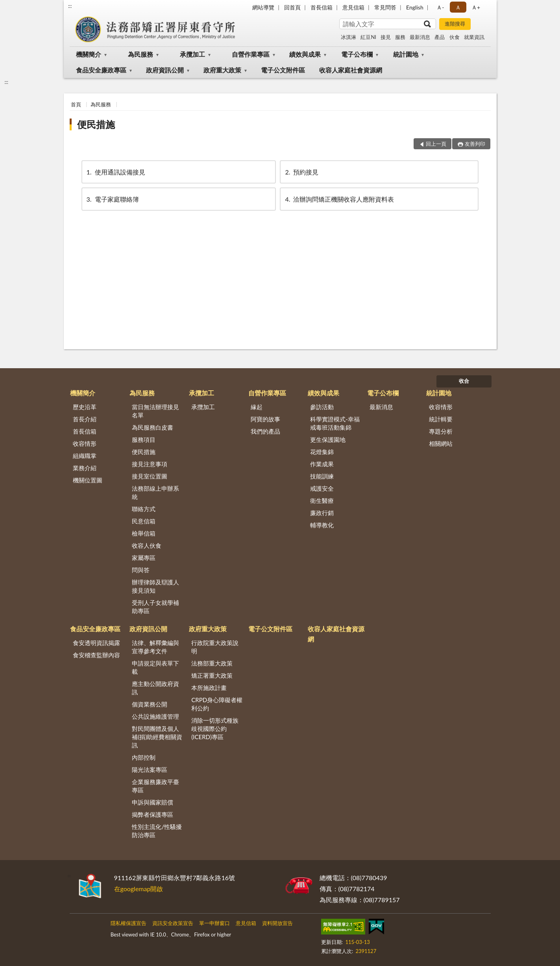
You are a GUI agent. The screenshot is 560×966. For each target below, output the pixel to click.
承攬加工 (192, 54)
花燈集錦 (322, 452)
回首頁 (292, 7)
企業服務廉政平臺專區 (155, 786)
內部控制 (144, 757)
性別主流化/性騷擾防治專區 (157, 831)
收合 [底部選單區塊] (464, 381)
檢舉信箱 (144, 533)
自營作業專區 (251, 54)
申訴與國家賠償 (152, 802)
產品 (440, 37)
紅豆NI (368, 37)
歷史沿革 (85, 407)
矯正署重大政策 (212, 675)
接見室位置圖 (150, 476)
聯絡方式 (144, 509)
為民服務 (140, 54)
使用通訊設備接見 (115, 172)
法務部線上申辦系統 (155, 492)
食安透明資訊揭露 (96, 643)
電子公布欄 (357, 54)
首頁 (76, 104)
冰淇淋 (348, 37)
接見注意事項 (150, 464)
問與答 (141, 570)
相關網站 (441, 443)
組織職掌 (85, 456)
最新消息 (420, 37)
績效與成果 (305, 54)
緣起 (257, 407)
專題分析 (441, 431)
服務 (400, 37)
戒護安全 (322, 488)
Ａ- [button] (440, 7)
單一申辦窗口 (214, 923)
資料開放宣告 (277, 923)
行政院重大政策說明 (215, 647)
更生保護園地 (328, 439)
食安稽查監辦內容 (96, 655)
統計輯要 (441, 419)
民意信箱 (144, 521)
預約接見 (301, 172)
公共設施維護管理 (155, 716)
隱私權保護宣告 (128, 923)
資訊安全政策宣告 (173, 923)
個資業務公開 (150, 704)
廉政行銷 (322, 513)
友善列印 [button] (475, 144)
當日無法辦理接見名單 (155, 411)
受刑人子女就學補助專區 (155, 607)
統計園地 (406, 54)
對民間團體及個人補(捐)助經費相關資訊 (157, 737)
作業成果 (322, 464)
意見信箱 (353, 7)
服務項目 (144, 439)
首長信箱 (322, 7)
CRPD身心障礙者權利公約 (217, 704)
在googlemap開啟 (139, 889)
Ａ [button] (458, 7)
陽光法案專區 (150, 769)
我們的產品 (265, 431)
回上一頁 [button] (436, 144)
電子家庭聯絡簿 (112, 199)
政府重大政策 (222, 70)
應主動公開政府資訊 (155, 688)
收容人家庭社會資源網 (351, 70)
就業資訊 (474, 37)
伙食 (455, 37)
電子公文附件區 (283, 70)
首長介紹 (85, 419)
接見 (386, 37)
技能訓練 (322, 476)
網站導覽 (263, 7)
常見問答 (385, 7)
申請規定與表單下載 (155, 667)
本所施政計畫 (209, 688)
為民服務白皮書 (152, 427)
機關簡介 (89, 54)
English (415, 7)
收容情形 (85, 443)
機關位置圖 (88, 480)
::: (70, 6)
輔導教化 (322, 525)
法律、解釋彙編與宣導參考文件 (155, 647)
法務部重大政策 (212, 663)
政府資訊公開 (165, 70)
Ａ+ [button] (476, 7)
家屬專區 (144, 558)
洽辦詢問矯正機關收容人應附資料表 (339, 199)
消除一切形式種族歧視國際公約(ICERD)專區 (215, 729)
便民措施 (96, 124)
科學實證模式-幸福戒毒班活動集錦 (335, 423)
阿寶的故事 (265, 419)
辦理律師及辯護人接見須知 (155, 586)
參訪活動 (322, 407)
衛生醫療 (322, 501)
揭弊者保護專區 (152, 814)
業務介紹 (85, 468)
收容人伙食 (147, 545)
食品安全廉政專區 (101, 70)
